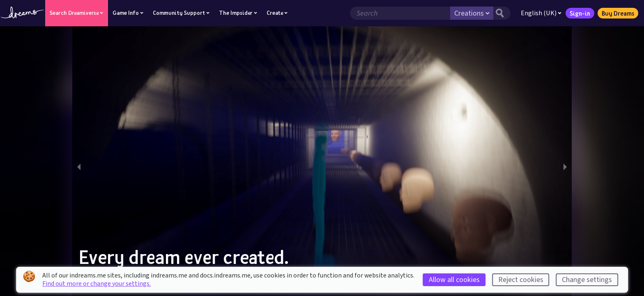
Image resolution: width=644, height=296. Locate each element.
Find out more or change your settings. (97, 284)
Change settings (587, 280)
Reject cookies (521, 280)
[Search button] (499, 13)
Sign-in (577, 13)
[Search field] (397, 13)
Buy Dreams (615, 13)
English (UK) (538, 13)
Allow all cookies (454, 280)
